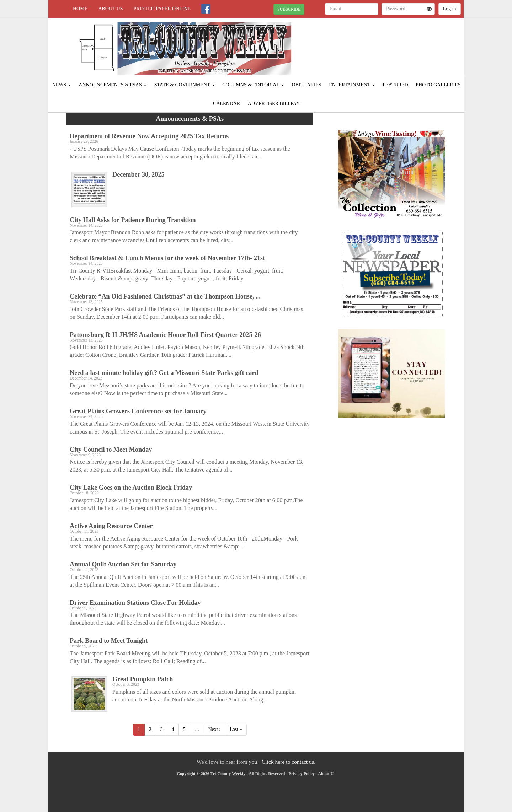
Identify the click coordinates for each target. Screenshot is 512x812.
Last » (236, 729)
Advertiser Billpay (274, 104)
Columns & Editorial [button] (253, 85)
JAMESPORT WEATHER (399, 43)
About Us (110, 9)
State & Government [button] (185, 85)
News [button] (62, 85)
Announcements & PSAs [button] (113, 85)
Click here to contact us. (289, 762)
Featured (395, 85)
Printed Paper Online (162, 9)
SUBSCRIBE (289, 9)
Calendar (226, 104)
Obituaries (306, 85)
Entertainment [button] (352, 85)
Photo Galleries (438, 85)
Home (80, 9)
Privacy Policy (302, 774)
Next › (215, 729)
